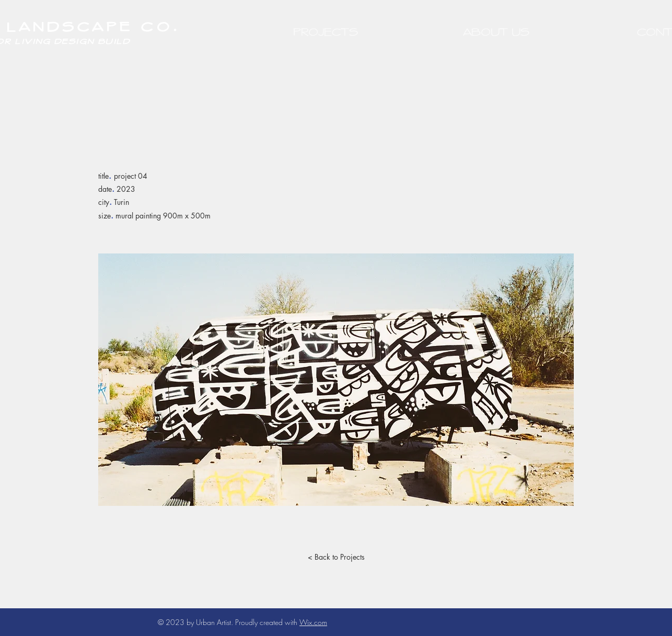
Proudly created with (267, 622)
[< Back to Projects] (336, 557)
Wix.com (313, 622)
